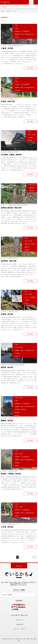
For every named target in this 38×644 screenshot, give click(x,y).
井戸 (15, 99)
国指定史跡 (16, 46)
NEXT (35, 557)
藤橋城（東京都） (8, 420)
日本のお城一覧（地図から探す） (20, 615)
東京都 (17, 415)
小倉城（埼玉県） (8, 48)
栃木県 (26, 303)
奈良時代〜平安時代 (30, 244)
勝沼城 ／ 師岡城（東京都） (11, 474)
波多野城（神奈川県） (9, 261)
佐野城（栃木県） (8, 314)
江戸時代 (31, 138)
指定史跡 (25, 205)
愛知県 (30, 141)
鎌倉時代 (32, 188)
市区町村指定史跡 (18, 205)
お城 (16, 25)
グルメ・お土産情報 (30, 297)
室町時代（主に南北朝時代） (23, 31)
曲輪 (16, 258)
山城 (16, 28)
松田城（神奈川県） (8, 101)
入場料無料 (10, 46)
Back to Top (19, 566)
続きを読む (30, 68)
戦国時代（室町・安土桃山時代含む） (25, 34)
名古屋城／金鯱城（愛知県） (12, 155)
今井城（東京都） (8, 527)
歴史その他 (32, 185)
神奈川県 (18, 90)
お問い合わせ (20, 624)
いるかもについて (20, 620)
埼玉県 (17, 37)
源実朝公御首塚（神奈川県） (12, 208)
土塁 (21, 46)
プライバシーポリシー (20, 629)
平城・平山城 (32, 135)
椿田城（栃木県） (8, 367)
